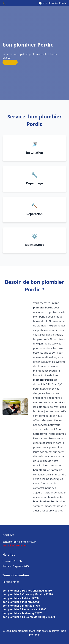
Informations (19, 545)
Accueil (7, 545)
